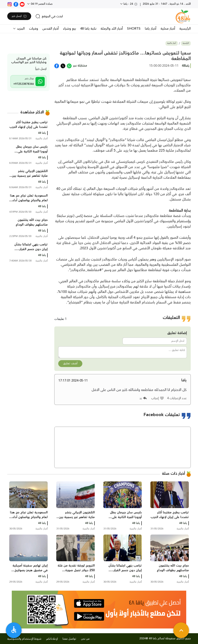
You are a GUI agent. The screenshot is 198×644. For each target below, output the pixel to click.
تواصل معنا (69, 639)
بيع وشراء (69, 29)
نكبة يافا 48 (88, 29)
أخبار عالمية (172, 43)
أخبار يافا (151, 29)
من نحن (85, 639)
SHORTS (134, 29)
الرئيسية (185, 29)
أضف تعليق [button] (70, 363)
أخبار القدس (50, 29)
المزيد (20, 29)
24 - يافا (130, 4)
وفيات (34, 29)
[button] (158, 398)
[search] (49, 16)
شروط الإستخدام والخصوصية (24, 639)
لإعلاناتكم (52, 639)
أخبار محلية (168, 29)
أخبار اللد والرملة (112, 29)
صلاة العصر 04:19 (41, 4)
